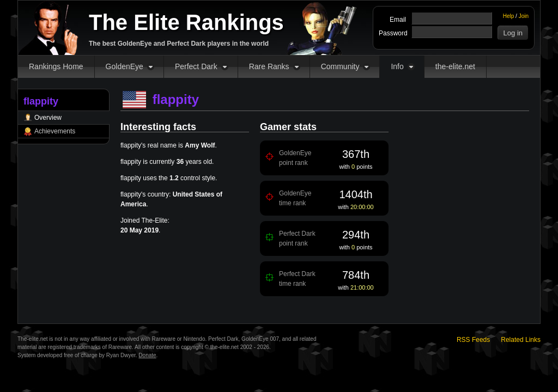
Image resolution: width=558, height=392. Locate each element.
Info (397, 66)
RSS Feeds (473, 340)
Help (509, 16)
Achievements (55, 131)
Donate (147, 355)
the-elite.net (455, 66)
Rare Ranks (269, 66)
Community (340, 66)
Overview (48, 118)
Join (524, 16)
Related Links (521, 340)
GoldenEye (125, 66)
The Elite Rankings (186, 22)
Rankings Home (56, 66)
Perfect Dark (196, 66)
